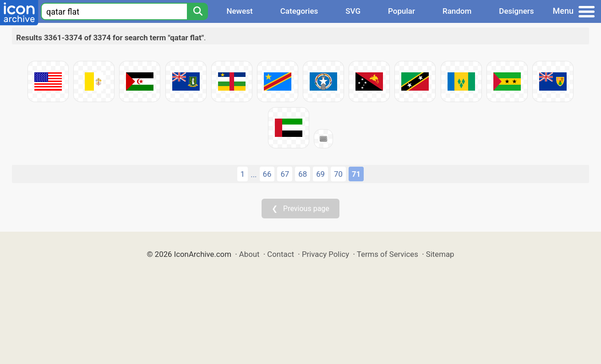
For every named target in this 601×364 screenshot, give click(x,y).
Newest (239, 11)
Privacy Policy (325, 254)
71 (356, 174)
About (249, 254)
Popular (402, 11)
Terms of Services (388, 254)
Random (457, 11)
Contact (281, 254)
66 (267, 174)
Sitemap (440, 254)
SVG (353, 11)
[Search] (197, 11)
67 (285, 174)
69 (320, 174)
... (254, 174)
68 (303, 174)
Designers (516, 11)
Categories (299, 11)
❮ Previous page (300, 209)
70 (338, 174)
